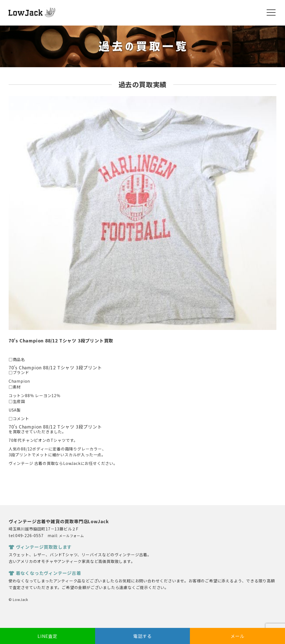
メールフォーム (71, 536)
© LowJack (18, 599)
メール (237, 636)
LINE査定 (48, 636)
